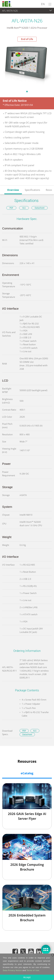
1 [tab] (27, 91)
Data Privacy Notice (12, 970)
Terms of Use (33, 970)
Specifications (32, 190)
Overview (13, 190)
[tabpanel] (27, 65)
